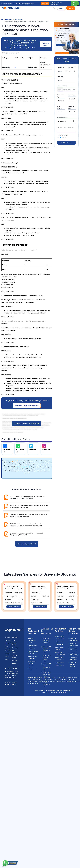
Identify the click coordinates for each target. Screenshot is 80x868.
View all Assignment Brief (27, 544)
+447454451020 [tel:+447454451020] (8, 4)
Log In (61, 8)
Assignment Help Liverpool (60, 653)
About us (8, 637)
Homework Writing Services (32, 663)
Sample (7, 660)
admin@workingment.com (25, 4)
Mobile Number (62, 86)
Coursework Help (32, 669)
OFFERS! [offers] (45, 4)
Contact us (8, 643)
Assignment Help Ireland (73, 659)
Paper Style (71, 95)
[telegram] (13, 685)
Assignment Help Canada (73, 644)
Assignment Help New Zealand (73, 664)
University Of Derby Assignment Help (46, 667)
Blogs (7, 646)
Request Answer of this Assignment (27, 424)
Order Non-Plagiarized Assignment (27, 406)
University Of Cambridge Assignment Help (46, 650)
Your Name (60, 67)
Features (8, 654)
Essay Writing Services (33, 657)
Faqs (13, 640)
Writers (7, 657)
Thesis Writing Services (33, 653)
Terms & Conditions (8, 650)
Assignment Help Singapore (74, 639)
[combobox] (60, 90)
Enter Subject (59, 107)
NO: (63, 137)
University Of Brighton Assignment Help (46, 641)
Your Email (60, 77)
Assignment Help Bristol (59, 649)
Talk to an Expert (46, 44)
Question (15, 637)
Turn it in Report (62, 135)
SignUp (71, 8)
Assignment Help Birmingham (59, 643)
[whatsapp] (10, 685)
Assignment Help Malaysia (73, 649)
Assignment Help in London (60, 637)
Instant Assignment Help (32, 640)
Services (7, 640)
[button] (55, 8)
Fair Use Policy (14, 657)
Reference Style (60, 96)
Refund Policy (14, 644)
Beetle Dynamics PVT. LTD (58, 692)
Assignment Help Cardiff (59, 658)
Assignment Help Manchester (59, 664)
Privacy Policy (14, 652)
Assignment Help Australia (73, 654)
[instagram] (15, 685)
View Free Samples (14, 607)
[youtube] (8, 685)
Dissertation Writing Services (32, 647)
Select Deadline (62, 117)
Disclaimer (15, 648)
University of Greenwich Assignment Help (46, 658)
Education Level (71, 107)
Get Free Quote (66, 143)
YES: (58, 137)
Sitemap (15, 660)
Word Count (72, 67)
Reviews (14, 663)
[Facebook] (5, 685)
